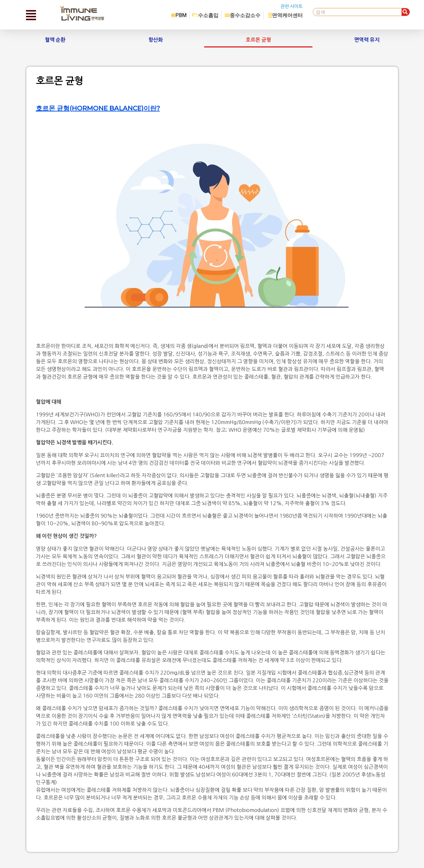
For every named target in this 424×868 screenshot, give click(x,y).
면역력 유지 (367, 40)
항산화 (156, 40)
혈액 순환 (55, 40)
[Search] (406, 12)
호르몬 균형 (258, 40)
